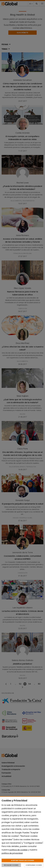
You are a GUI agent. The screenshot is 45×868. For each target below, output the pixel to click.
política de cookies (19, 850)
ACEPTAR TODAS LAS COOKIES (22, 860)
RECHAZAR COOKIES (11, 865)
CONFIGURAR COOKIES (34, 865)
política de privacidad (12, 853)
